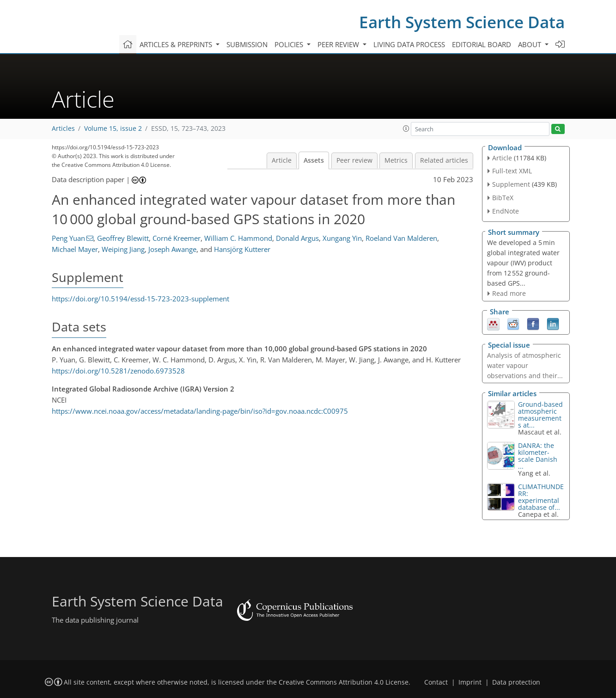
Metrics (396, 160)
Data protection (516, 682)
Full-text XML (512, 171)
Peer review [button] (339, 44)
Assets (314, 160)
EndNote (506, 211)
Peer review (354, 160)
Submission (247, 44)
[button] (406, 129)
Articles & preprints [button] (177, 44)
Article (282, 160)
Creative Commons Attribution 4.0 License (344, 682)
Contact (436, 682)
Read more (509, 293)
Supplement (511, 184)
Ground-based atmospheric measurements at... (540, 415)
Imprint (470, 682)
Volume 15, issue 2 (113, 129)
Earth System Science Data (462, 22)
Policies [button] (290, 44)
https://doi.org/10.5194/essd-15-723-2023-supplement (140, 299)
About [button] (531, 44)
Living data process (409, 44)
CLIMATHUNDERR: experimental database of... (541, 497)
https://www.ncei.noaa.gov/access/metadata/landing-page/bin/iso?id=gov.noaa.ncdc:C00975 (200, 411)
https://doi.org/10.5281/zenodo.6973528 (118, 371)
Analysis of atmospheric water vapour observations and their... (525, 365)
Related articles (444, 160)
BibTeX (503, 198)
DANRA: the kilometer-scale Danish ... (538, 456)
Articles (63, 129)
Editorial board (482, 44)
